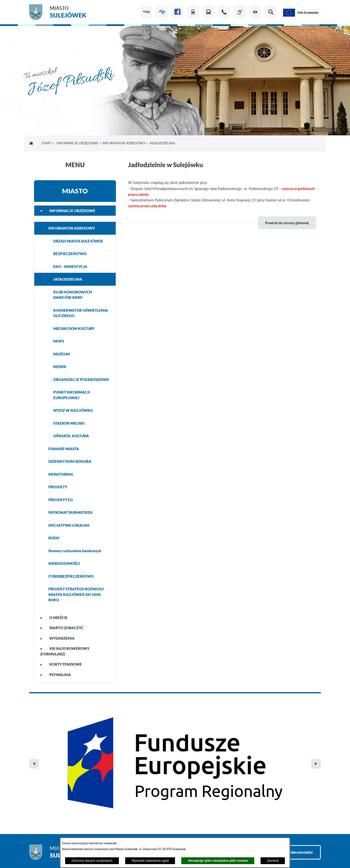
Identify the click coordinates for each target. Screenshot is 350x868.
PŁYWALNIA (56, 675)
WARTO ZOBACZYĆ (62, 628)
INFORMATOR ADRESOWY (124, 143)
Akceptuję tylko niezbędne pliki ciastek (218, 861)
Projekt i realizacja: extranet (51, 851)
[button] (255, 12)
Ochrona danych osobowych (92, 861)
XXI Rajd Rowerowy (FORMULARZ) (65, 651)
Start (47, 143)
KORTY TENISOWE (61, 664)
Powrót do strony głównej (287, 223)
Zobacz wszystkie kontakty (290, 749)
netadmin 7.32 (309, 851)
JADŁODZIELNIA (68, 279)
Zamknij (273, 861)
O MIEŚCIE (54, 618)
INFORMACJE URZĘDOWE (78, 143)
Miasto (68, 13)
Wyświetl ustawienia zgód (150, 861)
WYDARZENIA (57, 638)
